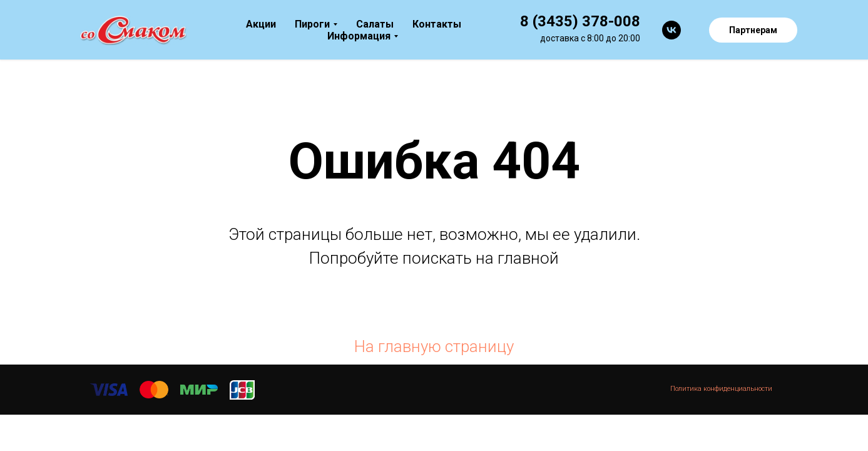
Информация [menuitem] (359, 36)
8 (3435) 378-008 (580, 21)
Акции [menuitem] (261, 24)
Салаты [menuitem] (375, 24)
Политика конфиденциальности (721, 389)
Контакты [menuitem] (437, 24)
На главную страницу (434, 346)
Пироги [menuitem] (312, 24)
